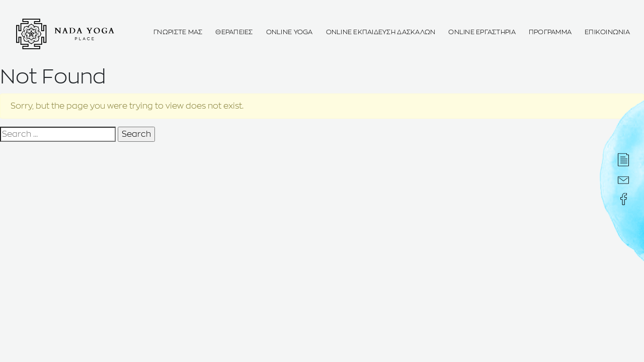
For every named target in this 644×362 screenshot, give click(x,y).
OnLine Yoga (290, 32)
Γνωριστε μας (178, 32)
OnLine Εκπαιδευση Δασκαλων (381, 32)
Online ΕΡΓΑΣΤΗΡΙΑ (482, 32)
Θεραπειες (234, 32)
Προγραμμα (550, 32)
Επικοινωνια (607, 32)
